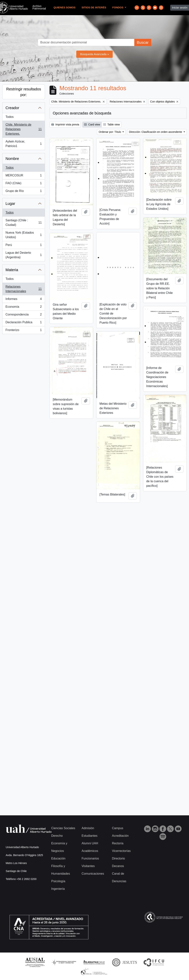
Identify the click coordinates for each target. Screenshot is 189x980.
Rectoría (118, 843)
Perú (24, 246)
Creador (12, 108)
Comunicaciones (93, 874)
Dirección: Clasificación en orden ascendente (156, 132)
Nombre (12, 159)
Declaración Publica (24, 323)
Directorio (118, 858)
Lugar (10, 204)
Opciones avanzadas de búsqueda (82, 113)
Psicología (58, 881)
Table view (111, 124)
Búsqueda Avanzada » (94, 54)
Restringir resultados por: (24, 92)
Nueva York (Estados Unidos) (24, 235)
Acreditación (120, 836)
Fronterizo (24, 331)
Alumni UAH (90, 843)
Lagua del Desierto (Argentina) (24, 255)
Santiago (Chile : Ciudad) (24, 223)
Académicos (90, 851)
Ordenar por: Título (110, 132)
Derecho (57, 836)
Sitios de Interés (94, 7)
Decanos (118, 866)
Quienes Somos (65, 7)
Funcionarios (90, 858)
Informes (24, 300)
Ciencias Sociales (63, 828)
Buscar (143, 42)
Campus (118, 828)
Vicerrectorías (121, 851)
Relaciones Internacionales (24, 289)
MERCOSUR (24, 176)
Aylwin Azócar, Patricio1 (24, 144)
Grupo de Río (24, 192)
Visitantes (88, 866)
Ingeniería (58, 889)
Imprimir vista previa (65, 124)
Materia (12, 270)
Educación (58, 858)
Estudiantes (90, 836)
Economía (24, 308)
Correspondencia (24, 315)
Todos (10, 117)
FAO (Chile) (24, 184)
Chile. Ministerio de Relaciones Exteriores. (24, 129)
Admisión (88, 828)
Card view (92, 124)
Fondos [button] (118, 7)
